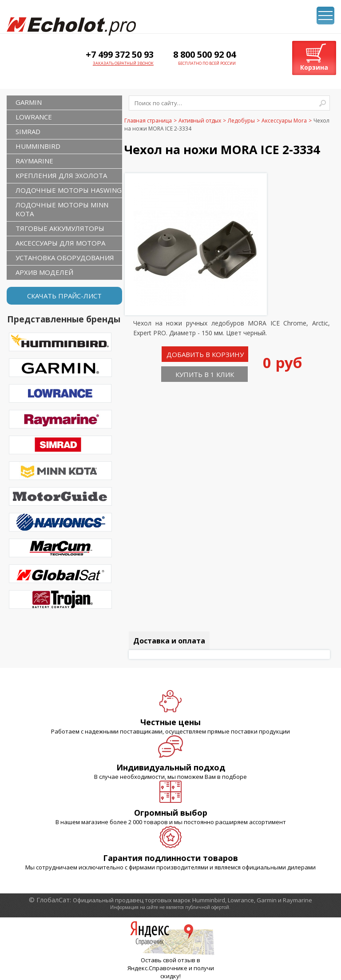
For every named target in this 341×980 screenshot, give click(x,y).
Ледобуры (241, 121)
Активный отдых (200, 121)
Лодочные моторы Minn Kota (62, 209)
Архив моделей (44, 272)
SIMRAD (28, 131)
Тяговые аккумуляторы (60, 228)
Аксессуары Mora (284, 121)
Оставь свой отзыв (168, 960)
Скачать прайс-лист (64, 296)
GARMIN (29, 102)
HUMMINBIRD (38, 146)
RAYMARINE (34, 161)
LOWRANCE (34, 117)
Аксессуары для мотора (60, 243)
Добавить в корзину (205, 354)
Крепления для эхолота (61, 175)
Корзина (314, 67)
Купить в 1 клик (205, 374)
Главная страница (148, 121)
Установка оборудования (65, 258)
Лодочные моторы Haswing (69, 190)
